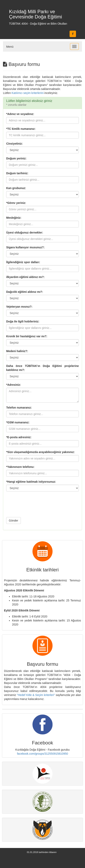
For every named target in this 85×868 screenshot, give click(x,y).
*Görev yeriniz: (16, 203)
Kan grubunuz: (16, 188)
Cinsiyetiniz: (14, 144)
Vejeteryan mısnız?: (19, 307)
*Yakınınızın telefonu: (20, 467)
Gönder (14, 521)
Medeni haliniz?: (17, 351)
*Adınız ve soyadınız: (20, 114)
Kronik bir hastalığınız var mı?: (27, 336)
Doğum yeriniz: (16, 158)
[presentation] (37, 506)
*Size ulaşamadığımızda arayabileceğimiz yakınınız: (40, 452)
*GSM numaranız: (18, 422)
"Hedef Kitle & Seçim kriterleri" (36, 695)
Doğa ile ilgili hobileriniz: (23, 321)
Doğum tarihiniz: (17, 173)
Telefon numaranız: (19, 408)
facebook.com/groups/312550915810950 (43, 754)
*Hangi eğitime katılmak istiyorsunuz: (31, 482)
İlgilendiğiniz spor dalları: (23, 262)
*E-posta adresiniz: (19, 437)
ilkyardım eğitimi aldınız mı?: (25, 277)
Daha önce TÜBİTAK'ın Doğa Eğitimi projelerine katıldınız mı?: (42, 368)
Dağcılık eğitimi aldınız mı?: (25, 292)
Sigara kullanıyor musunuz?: (25, 247)
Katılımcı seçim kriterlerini (28, 93)
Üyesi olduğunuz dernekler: (25, 233)
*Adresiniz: (14, 385)
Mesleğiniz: (14, 218)
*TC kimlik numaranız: (21, 129)
